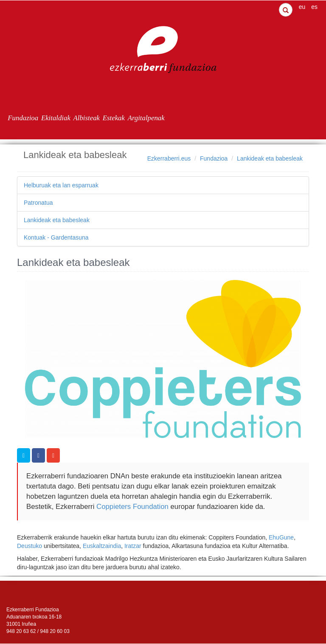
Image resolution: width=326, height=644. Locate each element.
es (314, 7)
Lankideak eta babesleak (270, 158)
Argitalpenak (146, 118)
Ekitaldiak (56, 118)
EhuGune (281, 537)
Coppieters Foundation (131, 507)
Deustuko (30, 546)
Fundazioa (23, 118)
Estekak (114, 118)
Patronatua (38, 203)
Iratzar (133, 546)
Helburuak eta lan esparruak (61, 185)
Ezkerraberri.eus (169, 158)
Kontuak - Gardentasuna (56, 237)
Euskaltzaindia (102, 546)
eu (302, 7)
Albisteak (87, 118)
